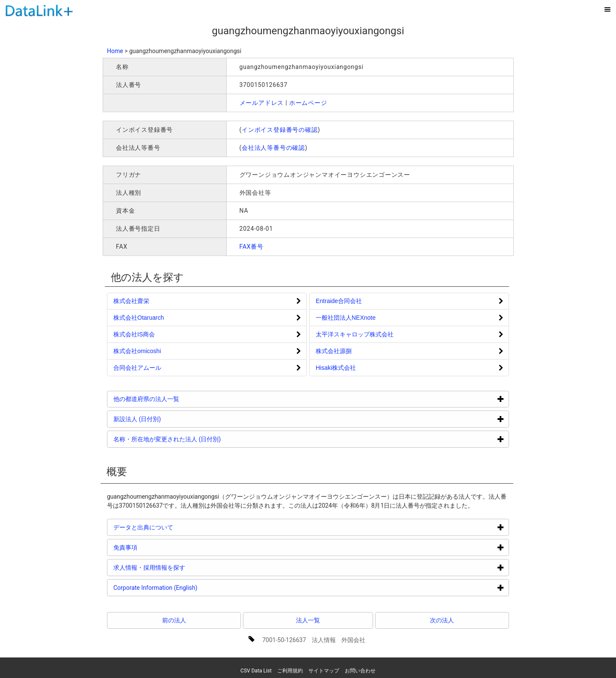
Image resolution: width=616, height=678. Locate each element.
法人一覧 (308, 620)
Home (115, 51)
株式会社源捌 (334, 351)
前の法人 (174, 620)
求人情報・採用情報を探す (182, 567)
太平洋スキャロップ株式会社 (355, 334)
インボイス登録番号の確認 (280, 130)
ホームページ (308, 103)
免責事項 (158, 547)
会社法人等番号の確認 (273, 148)
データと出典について (176, 527)
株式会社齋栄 (131, 301)
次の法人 (442, 620)
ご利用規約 (290, 671)
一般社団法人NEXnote (346, 318)
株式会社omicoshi (137, 351)
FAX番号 (252, 247)
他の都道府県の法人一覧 (179, 399)
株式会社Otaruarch (139, 318)
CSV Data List (256, 671)
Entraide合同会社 (339, 301)
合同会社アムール (137, 368)
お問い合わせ (360, 671)
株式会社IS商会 (134, 334)
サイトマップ (324, 671)
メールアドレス (262, 103)
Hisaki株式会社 (336, 368)
